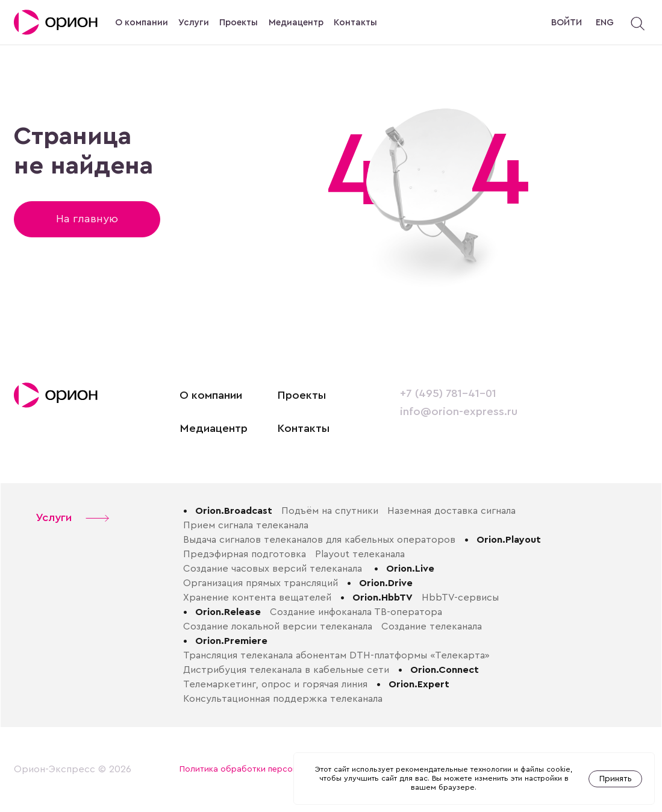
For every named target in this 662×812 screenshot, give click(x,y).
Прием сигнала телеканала (246, 525)
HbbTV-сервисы (460, 598)
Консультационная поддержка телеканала (283, 699)
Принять (616, 779)
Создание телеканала (432, 626)
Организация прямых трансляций (261, 583)
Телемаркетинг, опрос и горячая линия (275, 684)
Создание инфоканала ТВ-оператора (356, 612)
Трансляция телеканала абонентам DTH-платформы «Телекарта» (336, 655)
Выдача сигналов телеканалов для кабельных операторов (319, 540)
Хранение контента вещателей (257, 598)
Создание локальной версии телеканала (278, 626)
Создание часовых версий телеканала (274, 569)
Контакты (355, 23)
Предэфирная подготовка (245, 554)
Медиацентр (296, 23)
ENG (605, 23)
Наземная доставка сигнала (451, 511)
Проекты (239, 23)
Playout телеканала (360, 554)
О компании (142, 23)
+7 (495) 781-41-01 (448, 394)
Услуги (194, 23)
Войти (567, 23)
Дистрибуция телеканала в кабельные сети (286, 670)
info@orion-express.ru (459, 412)
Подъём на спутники (330, 511)
